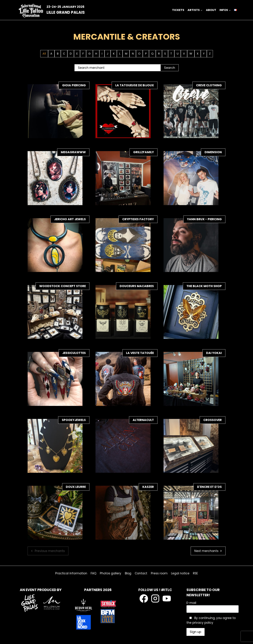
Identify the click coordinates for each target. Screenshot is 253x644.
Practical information (71, 573)
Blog (128, 573)
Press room (159, 573)
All (44, 54)
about (211, 10)
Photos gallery (111, 573)
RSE (195, 573)
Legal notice (180, 573)
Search (170, 68)
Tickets (178, 10)
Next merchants (206, 551)
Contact (141, 573)
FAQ (94, 573)
